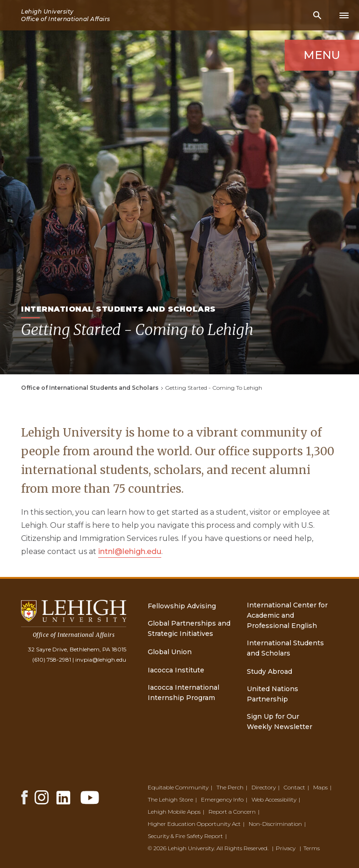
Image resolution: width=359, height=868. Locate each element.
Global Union (170, 652)
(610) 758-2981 (52, 660)
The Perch (230, 787)
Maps (320, 787)
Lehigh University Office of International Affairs (66, 15)
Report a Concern (232, 812)
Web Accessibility (274, 799)
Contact (294, 787)
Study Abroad (269, 671)
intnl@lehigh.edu (130, 551)
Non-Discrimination (275, 824)
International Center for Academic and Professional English (287, 615)
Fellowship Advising (182, 606)
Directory (264, 787)
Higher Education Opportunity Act (194, 824)
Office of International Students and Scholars (90, 388)
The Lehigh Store (170, 799)
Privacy (286, 848)
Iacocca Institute (176, 670)
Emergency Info (222, 799)
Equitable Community (178, 787)
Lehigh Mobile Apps (174, 812)
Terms (312, 848)
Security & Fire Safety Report (185, 836)
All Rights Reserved (242, 848)
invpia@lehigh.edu (101, 660)
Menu (322, 55)
